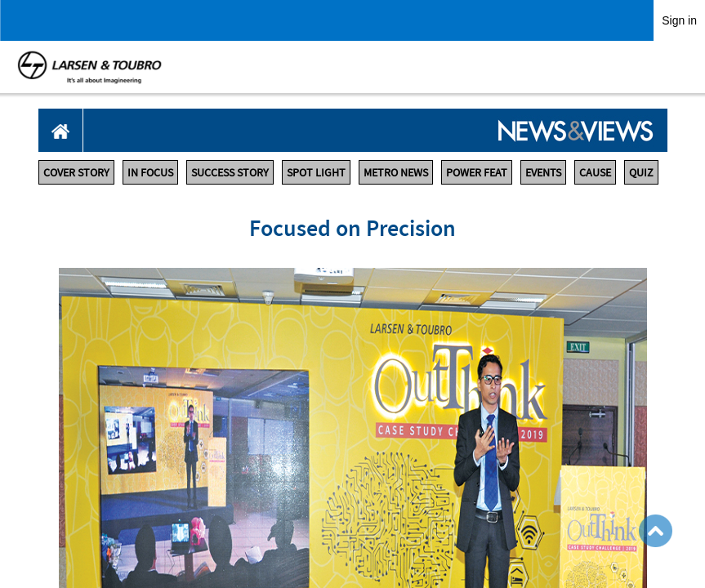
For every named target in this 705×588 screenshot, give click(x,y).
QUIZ (641, 172)
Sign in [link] (679, 20)
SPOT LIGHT (316, 172)
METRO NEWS (396, 172)
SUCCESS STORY (230, 172)
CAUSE (595, 172)
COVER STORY (76, 172)
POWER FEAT (477, 172)
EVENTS (543, 172)
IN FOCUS (150, 172)
